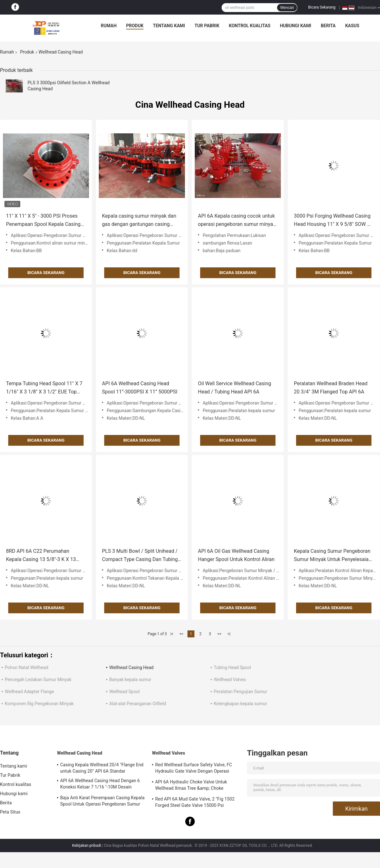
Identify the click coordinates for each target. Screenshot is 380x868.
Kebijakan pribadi (86, 846)
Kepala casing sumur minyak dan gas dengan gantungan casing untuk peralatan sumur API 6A (139, 221)
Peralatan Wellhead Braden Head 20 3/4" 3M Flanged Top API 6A (331, 388)
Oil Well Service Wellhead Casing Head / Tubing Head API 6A (234, 388)
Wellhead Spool (124, 692)
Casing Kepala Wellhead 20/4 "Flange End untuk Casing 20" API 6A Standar (102, 768)
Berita (328, 26)
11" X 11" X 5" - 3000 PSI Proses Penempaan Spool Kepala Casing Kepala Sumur (43, 221)
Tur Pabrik (207, 26)
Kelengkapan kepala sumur (240, 704)
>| (229, 634)
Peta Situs (10, 812)
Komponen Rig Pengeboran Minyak (39, 704)
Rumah (109, 26)
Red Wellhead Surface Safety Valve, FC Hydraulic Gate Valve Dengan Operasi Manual (194, 769)
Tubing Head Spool (232, 667)
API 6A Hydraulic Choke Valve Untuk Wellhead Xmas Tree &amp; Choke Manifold (191, 786)
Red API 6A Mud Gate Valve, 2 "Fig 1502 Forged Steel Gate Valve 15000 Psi (195, 802)
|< (172, 634)
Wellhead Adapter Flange (29, 692)
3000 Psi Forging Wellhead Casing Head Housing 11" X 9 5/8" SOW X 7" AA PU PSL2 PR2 (332, 221)
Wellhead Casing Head (131, 667)
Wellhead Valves (230, 680)
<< (181, 634)
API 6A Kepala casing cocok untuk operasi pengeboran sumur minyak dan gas (237, 221)
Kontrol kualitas (250, 26)
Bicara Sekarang (322, 7)
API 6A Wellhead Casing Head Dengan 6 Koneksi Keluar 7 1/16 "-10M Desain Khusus (100, 785)
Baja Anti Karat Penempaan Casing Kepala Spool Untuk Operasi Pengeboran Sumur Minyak (102, 802)
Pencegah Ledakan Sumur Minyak (38, 680)
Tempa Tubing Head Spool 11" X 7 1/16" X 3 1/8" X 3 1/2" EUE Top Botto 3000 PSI (44, 388)
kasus (352, 26)
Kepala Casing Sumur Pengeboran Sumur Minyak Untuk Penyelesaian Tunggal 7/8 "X (333, 556)
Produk (135, 26)
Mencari (287, 8)
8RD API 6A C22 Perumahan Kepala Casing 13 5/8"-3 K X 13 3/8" (41, 556)
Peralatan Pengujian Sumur (241, 692)
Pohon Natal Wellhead (26, 667)
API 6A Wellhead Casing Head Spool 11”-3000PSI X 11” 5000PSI (140, 388)
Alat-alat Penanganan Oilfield (138, 704)
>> (219, 634)
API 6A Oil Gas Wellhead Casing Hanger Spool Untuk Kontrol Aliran (236, 555)
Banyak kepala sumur (130, 680)
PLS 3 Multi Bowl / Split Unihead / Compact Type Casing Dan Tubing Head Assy (140, 556)
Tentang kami (169, 26)
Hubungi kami (296, 26)
